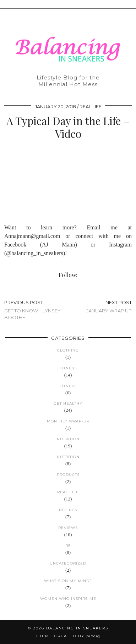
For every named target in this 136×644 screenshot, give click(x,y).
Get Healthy (68, 403)
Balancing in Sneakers (77, 628)
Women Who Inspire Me (68, 599)
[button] (131, 4)
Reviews (68, 528)
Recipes (68, 510)
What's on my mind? (68, 581)
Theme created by (68, 636)
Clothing (68, 350)
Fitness (68, 368)
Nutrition (68, 439)
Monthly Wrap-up (68, 421)
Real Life (91, 107)
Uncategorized (68, 563)
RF (68, 546)
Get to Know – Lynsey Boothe (36, 310)
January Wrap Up (109, 307)
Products (68, 475)
